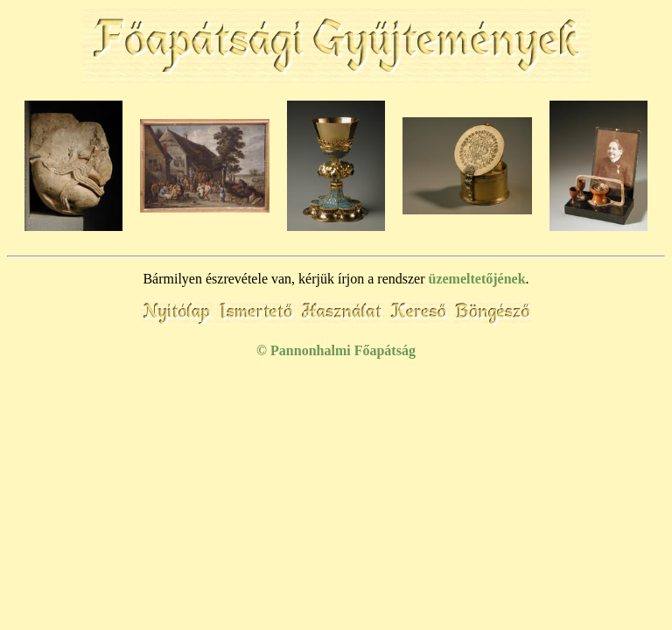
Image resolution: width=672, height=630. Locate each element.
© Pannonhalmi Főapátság (336, 350)
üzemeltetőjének (477, 279)
